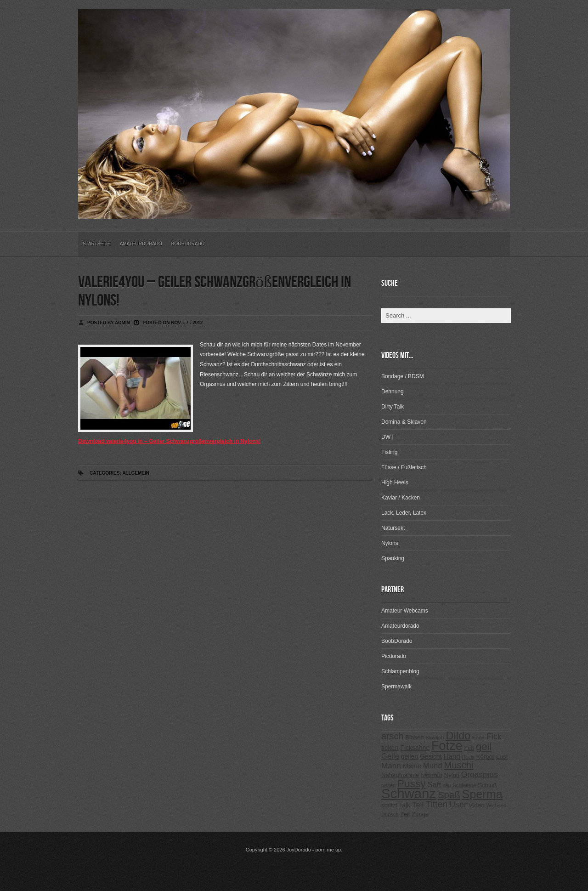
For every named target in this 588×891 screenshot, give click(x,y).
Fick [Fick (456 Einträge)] (494, 736)
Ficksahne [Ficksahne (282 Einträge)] (415, 748)
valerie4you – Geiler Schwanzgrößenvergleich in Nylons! (215, 292)
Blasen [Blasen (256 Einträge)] (414, 737)
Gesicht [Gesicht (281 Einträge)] (431, 756)
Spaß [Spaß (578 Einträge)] (449, 795)
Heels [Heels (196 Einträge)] (468, 757)
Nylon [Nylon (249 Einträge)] (452, 775)
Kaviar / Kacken (401, 498)
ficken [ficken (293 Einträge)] (390, 748)
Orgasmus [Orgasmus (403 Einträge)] (480, 774)
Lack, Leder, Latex (404, 513)
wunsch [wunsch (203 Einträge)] (390, 814)
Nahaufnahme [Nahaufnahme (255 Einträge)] (400, 775)
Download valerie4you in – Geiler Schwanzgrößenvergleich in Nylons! (169, 441)
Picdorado (394, 656)
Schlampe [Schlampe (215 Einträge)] (464, 785)
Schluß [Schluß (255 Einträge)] (487, 785)
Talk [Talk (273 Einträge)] (404, 805)
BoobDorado (188, 244)
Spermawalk (396, 687)
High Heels (395, 482)
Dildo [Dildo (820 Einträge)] (458, 736)
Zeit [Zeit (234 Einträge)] (405, 814)
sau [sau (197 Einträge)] (447, 785)
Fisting (389, 452)
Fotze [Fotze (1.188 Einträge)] (447, 746)
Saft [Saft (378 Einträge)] (434, 785)
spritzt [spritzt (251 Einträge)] (389, 805)
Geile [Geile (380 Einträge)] (390, 756)
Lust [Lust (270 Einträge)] (502, 757)
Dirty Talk (393, 407)
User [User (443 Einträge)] (458, 805)
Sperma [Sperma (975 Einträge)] (482, 794)
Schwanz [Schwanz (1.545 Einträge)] (409, 793)
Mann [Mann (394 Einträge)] (391, 766)
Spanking (393, 558)
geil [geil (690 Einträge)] (484, 746)
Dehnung (393, 392)
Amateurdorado (141, 244)
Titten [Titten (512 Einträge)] (436, 804)
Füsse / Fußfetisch (404, 467)
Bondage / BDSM (403, 376)
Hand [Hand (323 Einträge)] (452, 756)
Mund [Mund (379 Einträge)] (433, 766)
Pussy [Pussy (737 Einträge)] (412, 783)
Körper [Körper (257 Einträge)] (485, 757)
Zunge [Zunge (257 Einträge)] (420, 814)
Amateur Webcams (405, 611)
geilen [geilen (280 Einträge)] (410, 756)
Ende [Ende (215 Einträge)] (478, 738)
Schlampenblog (400, 671)
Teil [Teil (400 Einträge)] (418, 805)
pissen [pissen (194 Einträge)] (388, 785)
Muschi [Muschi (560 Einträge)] (458, 765)
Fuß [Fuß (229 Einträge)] (469, 748)
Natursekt (393, 528)
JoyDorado (299, 850)
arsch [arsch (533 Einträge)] (392, 736)
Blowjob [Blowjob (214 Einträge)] (435, 738)
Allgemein (136, 473)
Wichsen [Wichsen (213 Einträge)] (496, 806)
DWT (387, 437)
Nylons (390, 543)
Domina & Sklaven (404, 422)
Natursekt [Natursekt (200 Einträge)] (431, 775)
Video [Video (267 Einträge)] (476, 805)
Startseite (97, 244)
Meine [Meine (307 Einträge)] (412, 766)
